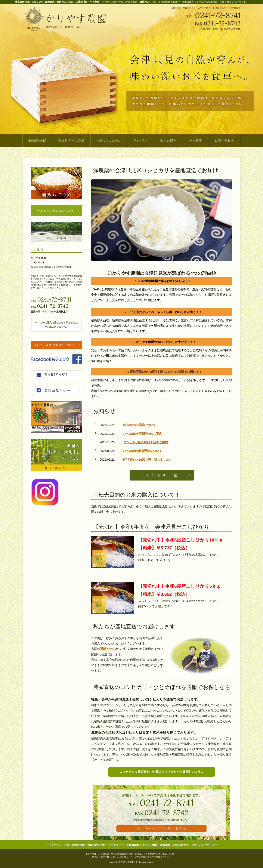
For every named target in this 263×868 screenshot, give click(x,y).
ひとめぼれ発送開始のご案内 (143, 434)
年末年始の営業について (140, 425)
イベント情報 (150, 845)
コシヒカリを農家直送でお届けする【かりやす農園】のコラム (162, 772)
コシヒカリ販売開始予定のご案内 (146, 442)
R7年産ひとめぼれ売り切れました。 (148, 460)
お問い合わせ (181, 845)
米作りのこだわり (98, 845)
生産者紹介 (133, 845)
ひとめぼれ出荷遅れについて (143, 451)
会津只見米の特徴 (74, 845)
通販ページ (108, 649)
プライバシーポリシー (204, 845)
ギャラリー (117, 845)
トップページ (54, 845)
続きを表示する (162, 475)
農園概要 (165, 845)
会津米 (143, 2)
